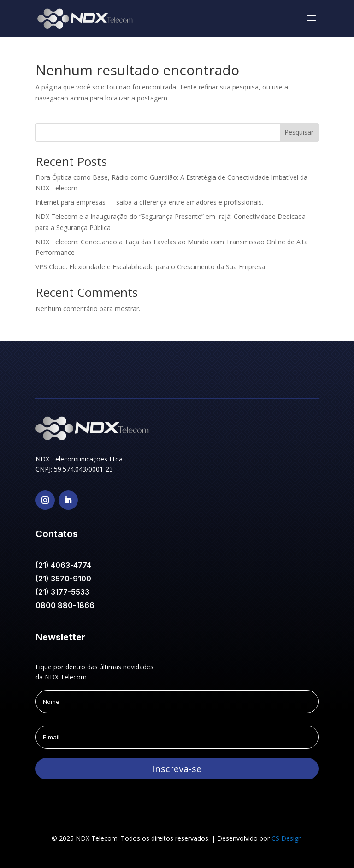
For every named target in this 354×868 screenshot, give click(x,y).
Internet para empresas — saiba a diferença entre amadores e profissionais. (149, 202)
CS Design (287, 838)
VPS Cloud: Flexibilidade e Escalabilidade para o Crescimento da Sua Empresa (150, 267)
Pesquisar (299, 132)
